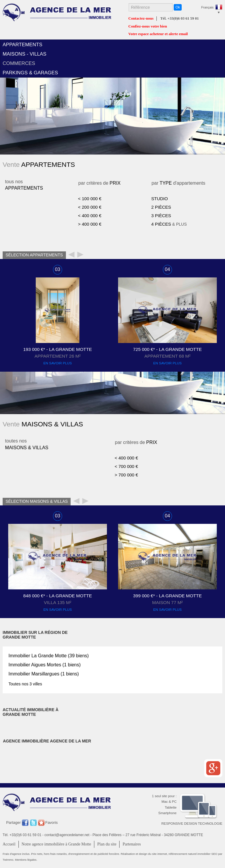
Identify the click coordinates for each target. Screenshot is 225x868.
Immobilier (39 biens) (49, 656)
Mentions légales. (26, 860)
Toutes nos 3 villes (25, 684)
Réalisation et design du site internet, (145, 854)
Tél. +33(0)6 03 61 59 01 (180, 18)
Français (207, 7)
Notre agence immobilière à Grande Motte (57, 844)
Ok (178, 7)
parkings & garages (30, 73)
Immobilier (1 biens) (45, 665)
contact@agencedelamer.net (67, 835)
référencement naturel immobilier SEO (193, 854)
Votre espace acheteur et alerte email (158, 34)
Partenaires (132, 844)
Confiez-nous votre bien (148, 26)
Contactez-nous (141, 18)
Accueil (9, 844)
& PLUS (169, 224)
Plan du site (107, 844)
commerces (19, 63)
